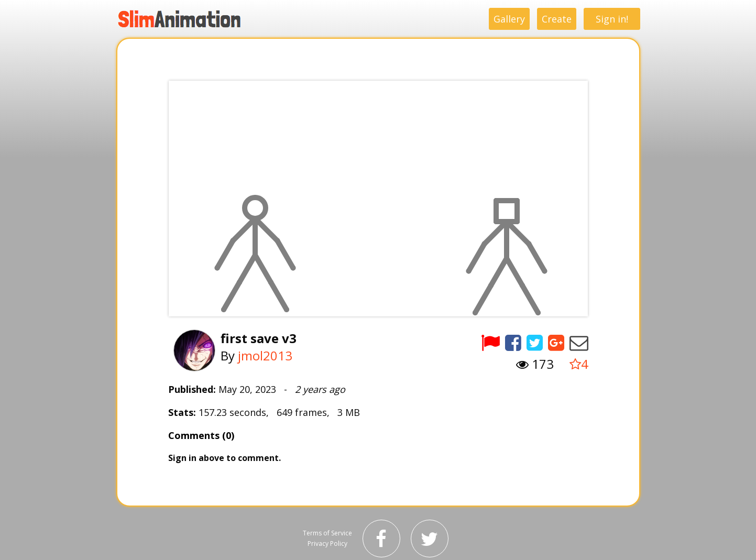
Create (557, 19)
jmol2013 (265, 355)
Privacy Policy (327, 543)
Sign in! (612, 19)
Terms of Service (327, 533)
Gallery (509, 19)
